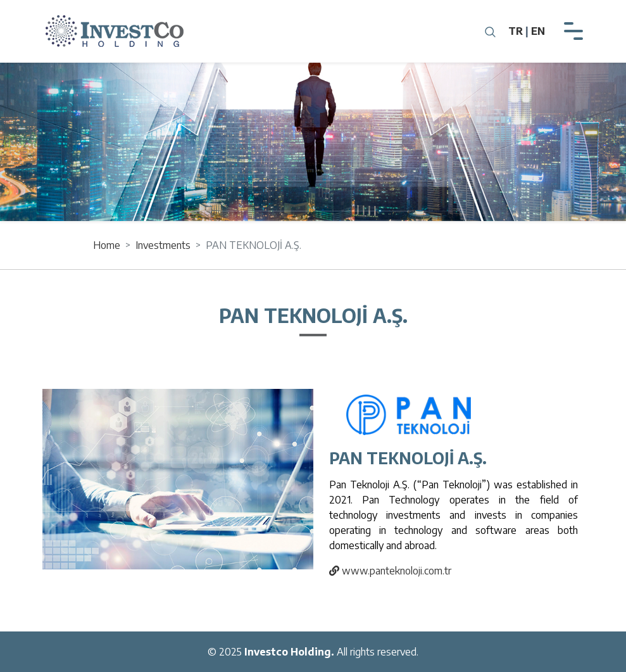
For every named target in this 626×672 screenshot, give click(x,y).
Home (107, 245)
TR (516, 31)
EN (538, 31)
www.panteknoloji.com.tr (388, 569)
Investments (163, 245)
